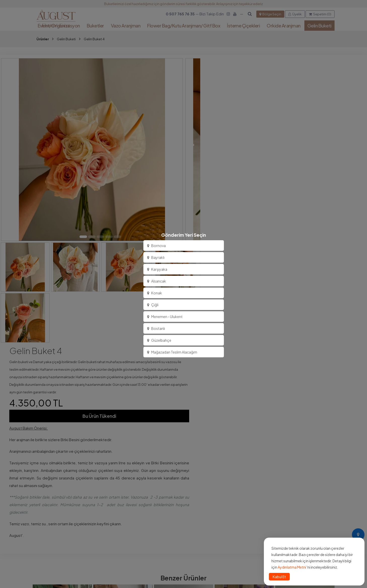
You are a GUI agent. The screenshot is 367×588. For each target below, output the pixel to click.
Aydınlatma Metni (292, 567)
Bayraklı (156, 257)
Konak (155, 293)
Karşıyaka (157, 269)
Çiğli (153, 305)
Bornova (156, 246)
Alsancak (157, 281)
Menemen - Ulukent (165, 317)
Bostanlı (156, 328)
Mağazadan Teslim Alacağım (172, 352)
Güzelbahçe (159, 340)
